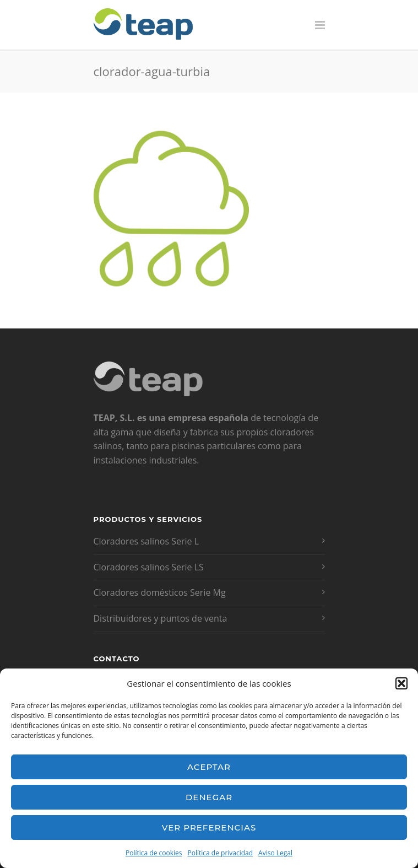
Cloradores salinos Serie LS (149, 567)
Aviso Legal (275, 853)
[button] (401, 683)
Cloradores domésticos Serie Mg (160, 592)
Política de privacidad (221, 853)
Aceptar (209, 767)
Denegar (209, 797)
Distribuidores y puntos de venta (161, 618)
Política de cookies (154, 853)
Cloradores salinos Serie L (146, 541)
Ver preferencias (209, 827)
